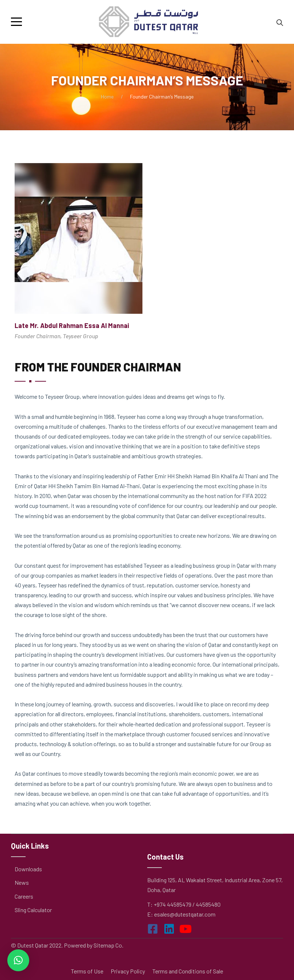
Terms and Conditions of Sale (188, 971)
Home (107, 97)
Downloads (28, 869)
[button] (18, 960)
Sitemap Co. (108, 945)
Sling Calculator (33, 910)
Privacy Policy (128, 971)
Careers (24, 896)
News (22, 882)
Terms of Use (87, 971)
